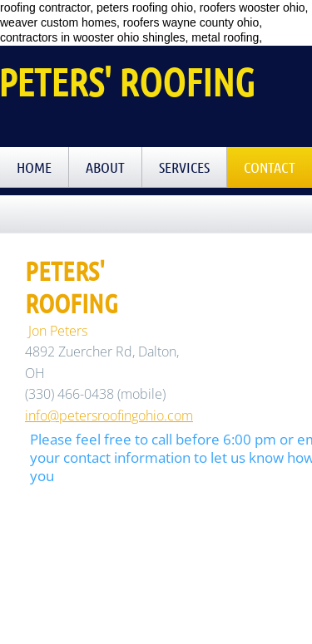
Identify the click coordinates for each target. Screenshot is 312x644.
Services (184, 167)
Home (34, 167)
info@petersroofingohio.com (109, 415)
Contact (270, 167)
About (105, 167)
